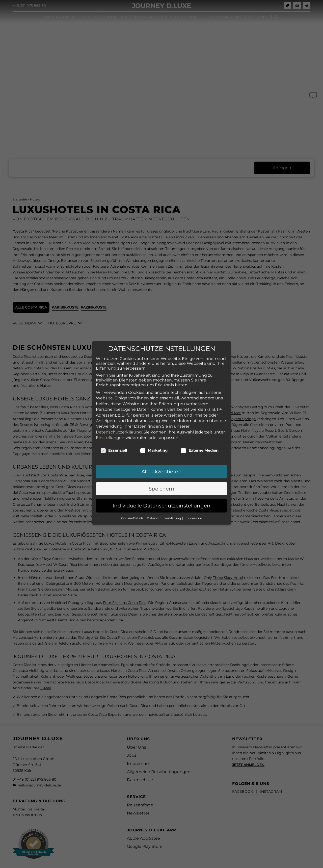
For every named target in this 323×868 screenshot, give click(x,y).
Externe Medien (200, 405)
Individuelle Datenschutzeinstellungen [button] (161, 461)
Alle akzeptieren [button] (161, 426)
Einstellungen (110, 392)
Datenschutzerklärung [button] (164, 473)
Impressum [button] (193, 473)
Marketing (154, 405)
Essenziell (114, 405)
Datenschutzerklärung (119, 387)
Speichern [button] (161, 444)
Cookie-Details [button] (133, 473)
